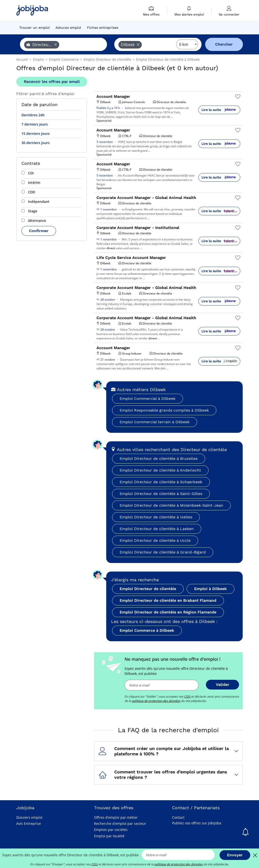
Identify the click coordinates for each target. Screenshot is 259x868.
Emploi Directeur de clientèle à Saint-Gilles (161, 494)
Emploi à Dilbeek (211, 589)
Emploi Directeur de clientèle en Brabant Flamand (168, 600)
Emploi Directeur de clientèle (148, 589)
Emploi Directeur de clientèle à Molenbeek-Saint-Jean (171, 505)
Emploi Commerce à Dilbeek (147, 630)
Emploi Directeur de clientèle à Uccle (155, 540)
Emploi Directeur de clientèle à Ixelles (156, 517)
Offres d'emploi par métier (116, 817)
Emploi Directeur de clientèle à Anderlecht (160, 470)
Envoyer (235, 855)
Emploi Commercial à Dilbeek (148, 399)
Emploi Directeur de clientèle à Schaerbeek (161, 482)
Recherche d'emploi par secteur (120, 824)
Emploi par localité (109, 836)
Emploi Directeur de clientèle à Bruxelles (159, 459)
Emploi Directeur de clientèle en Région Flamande (168, 612)
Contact (178, 817)
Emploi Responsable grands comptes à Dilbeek (164, 410)
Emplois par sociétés (111, 830)
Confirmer (39, 231)
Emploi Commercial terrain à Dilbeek (155, 422)
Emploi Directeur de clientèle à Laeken (157, 529)
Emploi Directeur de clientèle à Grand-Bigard (163, 552)
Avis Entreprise (29, 824)
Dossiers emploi (29, 817)
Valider (223, 685)
